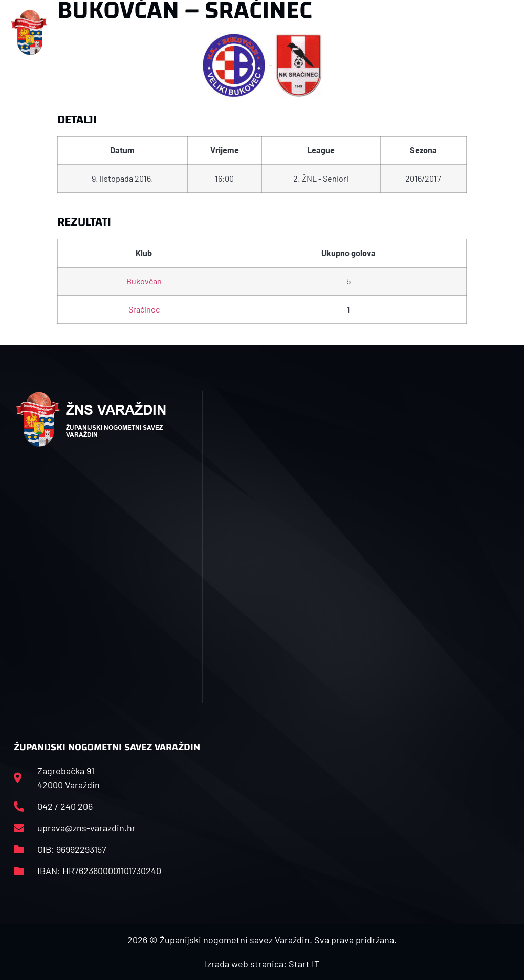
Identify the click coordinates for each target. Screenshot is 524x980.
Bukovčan (144, 281)
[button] (173, 32)
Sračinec (144, 309)
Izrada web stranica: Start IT (262, 964)
